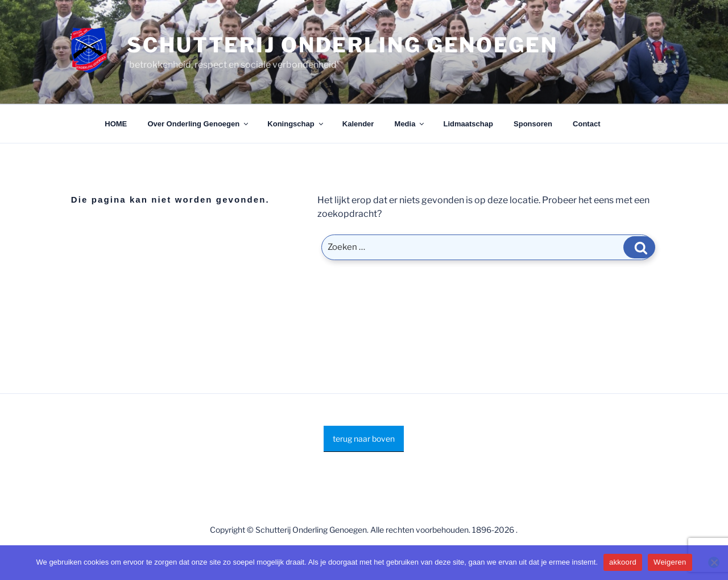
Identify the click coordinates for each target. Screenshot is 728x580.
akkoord (623, 562)
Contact (586, 124)
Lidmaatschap (468, 124)
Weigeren (670, 562)
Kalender (358, 124)
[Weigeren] (714, 562)
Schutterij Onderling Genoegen (342, 45)
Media (410, 124)
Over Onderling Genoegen (198, 124)
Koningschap (296, 124)
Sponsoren (533, 124)
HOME (116, 124)
